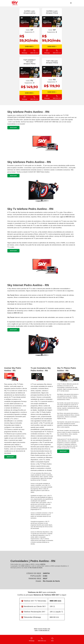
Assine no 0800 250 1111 (15, 313)
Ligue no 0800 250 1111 (67, 217)
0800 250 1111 (54, 617)
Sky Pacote (11, 295)
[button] (71, 3)
